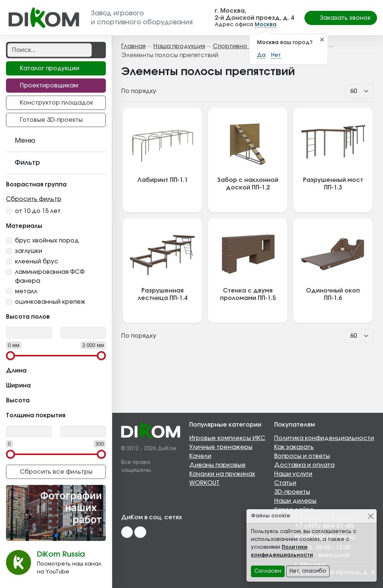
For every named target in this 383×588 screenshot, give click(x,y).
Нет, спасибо (308, 571)
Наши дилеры (295, 501)
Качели (200, 456)
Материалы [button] (56, 225)
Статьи (285, 483)
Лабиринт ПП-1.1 (163, 180)
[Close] (370, 516)
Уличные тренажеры (221, 447)
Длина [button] (56, 370)
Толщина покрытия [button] (56, 415)
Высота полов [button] (56, 316)
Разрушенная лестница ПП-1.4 (163, 294)
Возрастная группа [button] (56, 184)
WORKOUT (204, 483)
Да (261, 55)
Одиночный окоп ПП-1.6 (333, 294)
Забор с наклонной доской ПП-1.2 (248, 184)
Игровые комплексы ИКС (227, 438)
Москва (266, 25)
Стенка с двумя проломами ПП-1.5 (248, 294)
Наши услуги (293, 474)
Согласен (268, 571)
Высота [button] (56, 400)
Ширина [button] (56, 385)
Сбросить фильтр (34, 199)
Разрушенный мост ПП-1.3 (333, 184)
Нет (276, 55)
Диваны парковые (217, 465)
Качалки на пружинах (222, 474)
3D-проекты (292, 492)
